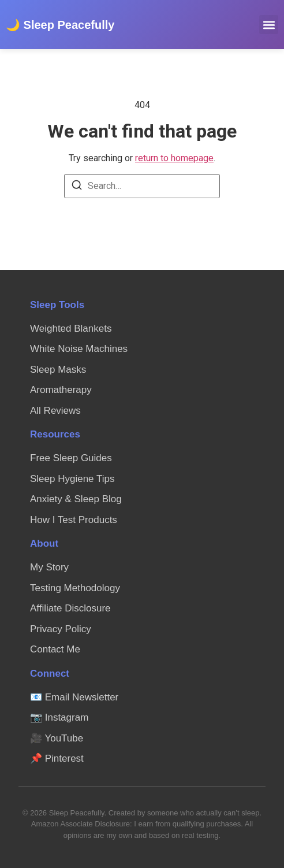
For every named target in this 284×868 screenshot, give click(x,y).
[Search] (77, 187)
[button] (269, 25)
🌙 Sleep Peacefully (60, 25)
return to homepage (174, 158)
